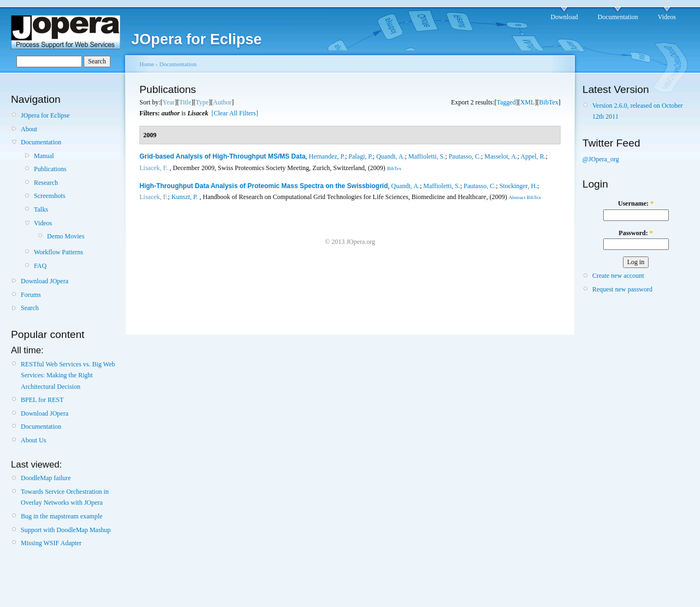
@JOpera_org (601, 159)
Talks (41, 209)
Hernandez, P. (327, 156)
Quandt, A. (390, 156)
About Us (33, 440)
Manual (44, 156)
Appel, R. (533, 156)
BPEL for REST (42, 400)
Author (223, 102)
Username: (636, 203)
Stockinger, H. (518, 186)
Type (202, 102)
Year (168, 102)
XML (527, 102)
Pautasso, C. (465, 156)
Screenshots (49, 196)
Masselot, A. (501, 156)
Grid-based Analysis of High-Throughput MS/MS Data (223, 156)
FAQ (40, 266)
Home (147, 64)
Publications (50, 169)
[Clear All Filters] (235, 113)
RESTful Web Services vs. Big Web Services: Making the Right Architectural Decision (68, 375)
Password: (635, 233)
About (29, 129)
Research (46, 183)
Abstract (517, 197)
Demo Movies (66, 236)
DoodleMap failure (46, 478)
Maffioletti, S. (427, 156)
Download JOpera (45, 281)
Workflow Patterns (59, 252)
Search (30, 308)
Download (564, 17)
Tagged (506, 102)
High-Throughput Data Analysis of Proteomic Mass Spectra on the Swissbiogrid (264, 186)
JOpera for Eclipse (45, 115)
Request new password (622, 289)
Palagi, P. (360, 156)
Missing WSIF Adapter (51, 543)
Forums (31, 295)
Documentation (618, 17)
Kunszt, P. (184, 197)
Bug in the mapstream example (62, 516)
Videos (667, 17)
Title (185, 102)
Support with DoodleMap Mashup (66, 530)
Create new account (618, 276)
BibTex (549, 102)
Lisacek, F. (154, 168)
